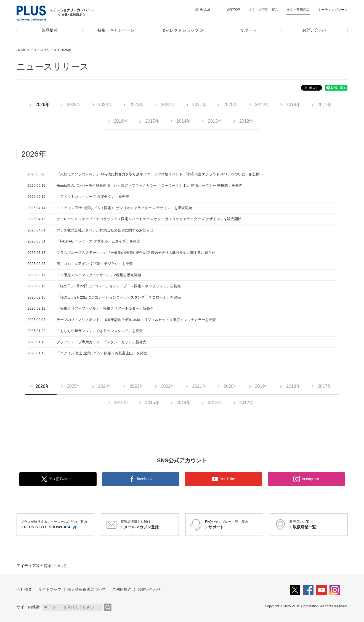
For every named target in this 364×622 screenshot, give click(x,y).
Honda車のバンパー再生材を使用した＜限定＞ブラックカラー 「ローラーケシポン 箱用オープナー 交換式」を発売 (149, 185)
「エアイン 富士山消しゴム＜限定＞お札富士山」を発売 (102, 353)
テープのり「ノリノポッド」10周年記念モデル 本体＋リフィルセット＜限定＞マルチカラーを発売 (136, 320)
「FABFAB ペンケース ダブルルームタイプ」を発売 (98, 241)
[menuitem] (50, 30)
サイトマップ (50, 589)
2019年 (262, 105)
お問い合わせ (315, 30)
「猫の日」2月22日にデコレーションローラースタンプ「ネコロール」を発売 (119, 297)
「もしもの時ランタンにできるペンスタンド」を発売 (100, 331)
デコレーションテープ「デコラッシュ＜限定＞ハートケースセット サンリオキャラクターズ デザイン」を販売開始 (149, 219)
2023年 (137, 105)
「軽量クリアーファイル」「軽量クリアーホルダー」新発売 (105, 308)
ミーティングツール (333, 10)
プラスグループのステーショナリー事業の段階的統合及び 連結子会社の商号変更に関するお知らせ (136, 253)
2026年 (43, 105)
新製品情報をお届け (149, 525)
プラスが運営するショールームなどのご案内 (57, 525)
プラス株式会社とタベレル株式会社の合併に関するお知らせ (105, 230)
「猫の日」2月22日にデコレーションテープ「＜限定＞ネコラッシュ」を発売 (119, 286)
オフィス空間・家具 (263, 10)
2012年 (246, 121)
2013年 (215, 121)
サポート (248, 30)
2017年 (325, 105)
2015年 (152, 121)
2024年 (105, 105)
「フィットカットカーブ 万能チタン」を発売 (93, 197)
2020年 (231, 105)
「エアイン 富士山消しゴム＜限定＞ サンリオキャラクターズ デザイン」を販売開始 (124, 208)
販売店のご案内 (318, 525)
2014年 (184, 121)
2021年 (200, 105)
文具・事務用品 (298, 10)
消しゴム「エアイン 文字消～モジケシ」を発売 (95, 264)
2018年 (293, 105)
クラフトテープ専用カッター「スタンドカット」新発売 (101, 342)
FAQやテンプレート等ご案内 (233, 525)
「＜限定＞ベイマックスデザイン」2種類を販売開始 (99, 275)
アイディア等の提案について (42, 566)
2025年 (74, 105)
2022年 (168, 105)
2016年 (121, 121)
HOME (22, 50)
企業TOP (233, 10)
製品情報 (50, 30)
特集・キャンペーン (116, 30)
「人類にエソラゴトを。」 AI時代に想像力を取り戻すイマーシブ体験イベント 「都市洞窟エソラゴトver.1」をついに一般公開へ (160, 174)
